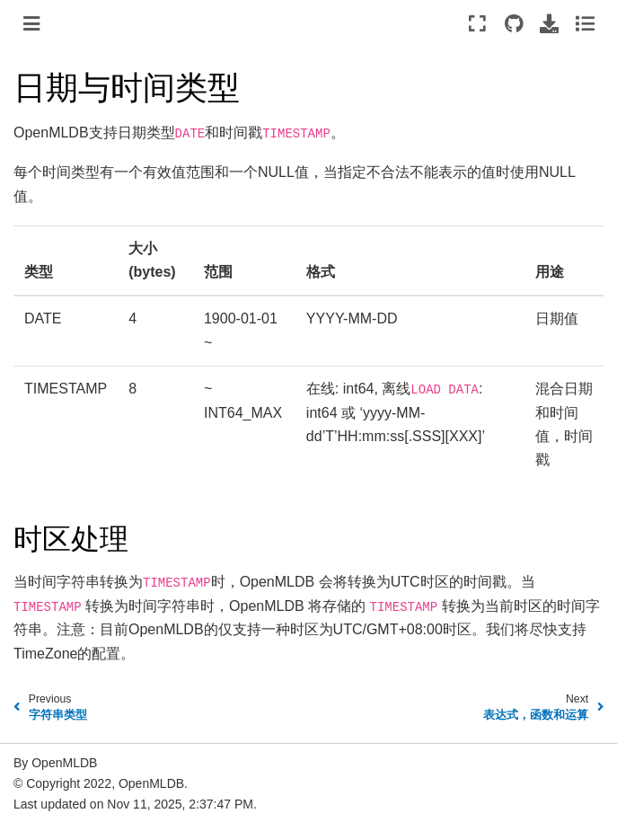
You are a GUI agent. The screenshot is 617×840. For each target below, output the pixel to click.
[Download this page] (549, 23)
